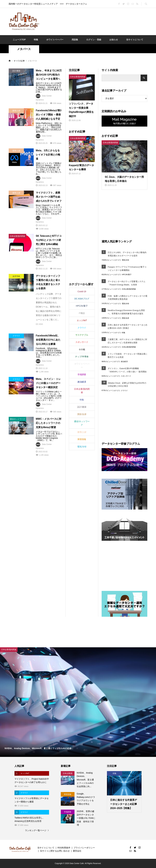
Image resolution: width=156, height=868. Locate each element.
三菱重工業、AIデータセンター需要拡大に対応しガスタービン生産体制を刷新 (127, 341)
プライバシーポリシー (84, 848)
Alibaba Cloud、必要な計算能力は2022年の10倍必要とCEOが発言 (127, 385)
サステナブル (82, 335)
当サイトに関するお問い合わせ (55, 851)
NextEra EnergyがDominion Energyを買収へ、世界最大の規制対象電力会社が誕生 (126, 312)
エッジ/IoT (82, 320)
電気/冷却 (125, 260)
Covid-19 (82, 291)
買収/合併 (125, 318)
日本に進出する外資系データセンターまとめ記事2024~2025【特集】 (128, 326)
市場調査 (82, 374)
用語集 (75, 40)
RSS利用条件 (64, 848)
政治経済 (124, 361)
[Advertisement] (98, 21)
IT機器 (82, 313)
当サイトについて (135, 40)
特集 (36, 40)
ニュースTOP (19, 40)
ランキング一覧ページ (36, 830)
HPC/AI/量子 (127, 275)
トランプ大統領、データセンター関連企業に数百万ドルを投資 (128, 356)
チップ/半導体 (82, 357)
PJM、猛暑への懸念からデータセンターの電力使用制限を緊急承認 (128, 298)
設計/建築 (82, 407)
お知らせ (114, 40)
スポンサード (126, 376)
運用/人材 (82, 432)
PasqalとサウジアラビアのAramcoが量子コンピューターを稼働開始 (127, 269)
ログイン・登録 (94, 40)
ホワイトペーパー (55, 40)
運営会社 (77, 851)
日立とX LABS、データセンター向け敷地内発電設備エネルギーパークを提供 (127, 254)
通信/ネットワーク (82, 423)
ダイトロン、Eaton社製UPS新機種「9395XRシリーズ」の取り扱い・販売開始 (127, 370)
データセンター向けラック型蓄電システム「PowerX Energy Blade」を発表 (127, 283)
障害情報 (82, 439)
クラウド (124, 391)
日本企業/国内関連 (129, 289)
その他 (82, 349)
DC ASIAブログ (82, 299)
